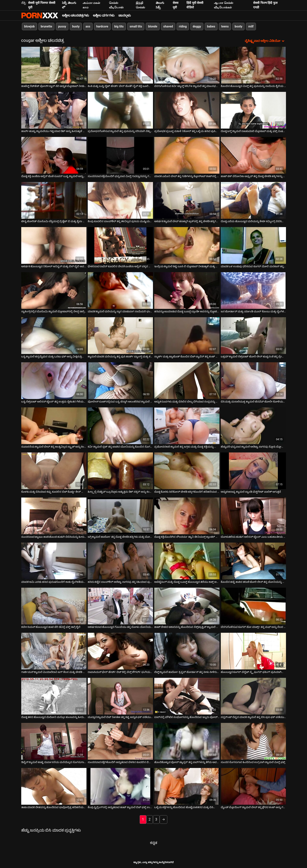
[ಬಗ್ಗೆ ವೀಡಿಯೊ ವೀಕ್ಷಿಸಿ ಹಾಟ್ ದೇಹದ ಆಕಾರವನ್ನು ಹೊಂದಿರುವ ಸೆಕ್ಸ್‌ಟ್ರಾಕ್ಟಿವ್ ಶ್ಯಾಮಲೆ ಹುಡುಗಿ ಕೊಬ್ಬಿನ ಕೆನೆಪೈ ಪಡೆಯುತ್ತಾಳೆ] (187, 606)
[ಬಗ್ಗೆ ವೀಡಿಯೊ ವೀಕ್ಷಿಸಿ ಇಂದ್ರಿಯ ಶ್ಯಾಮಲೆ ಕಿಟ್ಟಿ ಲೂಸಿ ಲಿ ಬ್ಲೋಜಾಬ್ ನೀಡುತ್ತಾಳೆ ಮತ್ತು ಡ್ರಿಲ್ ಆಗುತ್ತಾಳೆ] (187, 245)
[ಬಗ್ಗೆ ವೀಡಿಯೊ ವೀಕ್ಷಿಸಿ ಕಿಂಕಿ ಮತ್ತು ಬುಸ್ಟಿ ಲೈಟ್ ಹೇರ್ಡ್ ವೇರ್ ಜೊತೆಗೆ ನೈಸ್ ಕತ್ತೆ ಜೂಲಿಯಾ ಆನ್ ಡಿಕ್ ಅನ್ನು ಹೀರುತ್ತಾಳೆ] (120, 65)
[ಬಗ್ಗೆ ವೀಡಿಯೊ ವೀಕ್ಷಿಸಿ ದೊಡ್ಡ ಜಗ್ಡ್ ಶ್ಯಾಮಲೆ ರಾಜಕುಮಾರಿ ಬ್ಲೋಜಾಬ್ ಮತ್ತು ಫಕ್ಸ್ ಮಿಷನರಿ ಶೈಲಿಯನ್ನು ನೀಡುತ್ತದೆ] (253, 110)
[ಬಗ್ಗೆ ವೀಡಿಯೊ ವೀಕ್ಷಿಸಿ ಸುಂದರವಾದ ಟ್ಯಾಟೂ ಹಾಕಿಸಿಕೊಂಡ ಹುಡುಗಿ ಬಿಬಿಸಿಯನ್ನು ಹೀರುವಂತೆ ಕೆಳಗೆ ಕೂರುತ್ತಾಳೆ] (54, 516)
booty (238, 26)
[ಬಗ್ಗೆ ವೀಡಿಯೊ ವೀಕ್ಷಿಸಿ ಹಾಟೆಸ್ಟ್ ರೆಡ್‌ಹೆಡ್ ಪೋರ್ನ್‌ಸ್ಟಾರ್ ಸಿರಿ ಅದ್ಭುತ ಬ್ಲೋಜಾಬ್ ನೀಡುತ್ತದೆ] (54, 65)
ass (88, 26)
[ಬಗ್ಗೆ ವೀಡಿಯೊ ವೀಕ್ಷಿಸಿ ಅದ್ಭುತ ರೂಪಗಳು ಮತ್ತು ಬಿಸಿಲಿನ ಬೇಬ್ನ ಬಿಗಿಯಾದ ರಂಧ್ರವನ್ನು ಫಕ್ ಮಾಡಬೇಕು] (187, 381)
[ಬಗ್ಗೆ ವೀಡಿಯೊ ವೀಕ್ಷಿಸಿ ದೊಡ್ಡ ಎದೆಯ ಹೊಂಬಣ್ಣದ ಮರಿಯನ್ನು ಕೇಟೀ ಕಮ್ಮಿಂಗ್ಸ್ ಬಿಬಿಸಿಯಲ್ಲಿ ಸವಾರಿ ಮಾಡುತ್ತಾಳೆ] (253, 200)
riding (183, 26)
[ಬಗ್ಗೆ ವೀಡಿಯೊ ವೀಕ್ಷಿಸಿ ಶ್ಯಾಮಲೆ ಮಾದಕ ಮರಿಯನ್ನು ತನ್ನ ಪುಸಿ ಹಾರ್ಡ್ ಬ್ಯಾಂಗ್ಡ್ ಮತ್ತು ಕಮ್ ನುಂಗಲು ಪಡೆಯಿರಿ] (120, 336)
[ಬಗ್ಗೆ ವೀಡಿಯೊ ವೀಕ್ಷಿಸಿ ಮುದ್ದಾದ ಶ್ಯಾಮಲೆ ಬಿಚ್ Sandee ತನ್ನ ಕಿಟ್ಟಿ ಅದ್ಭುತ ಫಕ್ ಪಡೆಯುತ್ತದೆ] (120, 696)
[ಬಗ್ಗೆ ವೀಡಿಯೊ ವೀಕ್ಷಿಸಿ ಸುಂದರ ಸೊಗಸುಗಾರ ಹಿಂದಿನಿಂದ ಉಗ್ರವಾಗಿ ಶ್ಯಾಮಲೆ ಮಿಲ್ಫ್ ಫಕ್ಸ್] (253, 741)
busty (76, 26)
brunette (46, 26)
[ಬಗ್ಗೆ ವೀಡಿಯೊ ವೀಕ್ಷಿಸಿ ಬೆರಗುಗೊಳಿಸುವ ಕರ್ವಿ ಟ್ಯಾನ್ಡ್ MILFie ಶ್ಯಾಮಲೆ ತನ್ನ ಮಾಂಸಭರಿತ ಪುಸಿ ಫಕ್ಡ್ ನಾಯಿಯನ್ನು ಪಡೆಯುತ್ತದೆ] (187, 65)
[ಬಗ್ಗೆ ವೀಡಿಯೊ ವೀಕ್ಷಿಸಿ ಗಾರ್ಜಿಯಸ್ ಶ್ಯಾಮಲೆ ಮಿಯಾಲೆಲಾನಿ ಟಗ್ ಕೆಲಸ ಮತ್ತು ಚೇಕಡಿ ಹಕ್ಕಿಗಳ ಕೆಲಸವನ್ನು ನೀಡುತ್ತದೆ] (54, 651)
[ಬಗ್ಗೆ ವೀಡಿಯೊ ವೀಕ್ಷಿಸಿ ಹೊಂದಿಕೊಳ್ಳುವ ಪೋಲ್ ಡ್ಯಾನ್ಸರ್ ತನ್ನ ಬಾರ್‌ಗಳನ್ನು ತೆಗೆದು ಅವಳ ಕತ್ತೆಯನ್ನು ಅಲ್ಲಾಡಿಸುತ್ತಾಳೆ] (187, 741)
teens (225, 26)
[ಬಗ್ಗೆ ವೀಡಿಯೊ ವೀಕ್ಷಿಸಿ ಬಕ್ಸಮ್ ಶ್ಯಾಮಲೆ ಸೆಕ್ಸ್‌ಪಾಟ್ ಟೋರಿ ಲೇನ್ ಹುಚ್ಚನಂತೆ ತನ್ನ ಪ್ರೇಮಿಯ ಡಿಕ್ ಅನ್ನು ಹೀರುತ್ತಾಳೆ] (253, 336)
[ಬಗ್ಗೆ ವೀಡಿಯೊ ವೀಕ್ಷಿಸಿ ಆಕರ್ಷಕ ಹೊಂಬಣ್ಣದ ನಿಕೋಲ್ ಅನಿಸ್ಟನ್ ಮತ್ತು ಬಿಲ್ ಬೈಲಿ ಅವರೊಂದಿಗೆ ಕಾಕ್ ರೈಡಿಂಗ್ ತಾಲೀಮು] (54, 245)
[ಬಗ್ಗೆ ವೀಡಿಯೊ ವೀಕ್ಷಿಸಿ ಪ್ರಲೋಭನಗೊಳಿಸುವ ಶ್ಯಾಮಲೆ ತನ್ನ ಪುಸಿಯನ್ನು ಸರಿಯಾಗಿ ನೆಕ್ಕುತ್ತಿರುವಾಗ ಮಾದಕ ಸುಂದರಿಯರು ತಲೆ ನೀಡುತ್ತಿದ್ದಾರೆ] (120, 110)
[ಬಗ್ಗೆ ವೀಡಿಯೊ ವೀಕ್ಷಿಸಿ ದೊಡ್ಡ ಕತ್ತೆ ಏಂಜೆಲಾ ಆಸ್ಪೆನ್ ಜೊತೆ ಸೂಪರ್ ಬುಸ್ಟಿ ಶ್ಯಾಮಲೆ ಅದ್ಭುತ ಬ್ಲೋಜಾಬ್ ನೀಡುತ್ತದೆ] (54, 155)
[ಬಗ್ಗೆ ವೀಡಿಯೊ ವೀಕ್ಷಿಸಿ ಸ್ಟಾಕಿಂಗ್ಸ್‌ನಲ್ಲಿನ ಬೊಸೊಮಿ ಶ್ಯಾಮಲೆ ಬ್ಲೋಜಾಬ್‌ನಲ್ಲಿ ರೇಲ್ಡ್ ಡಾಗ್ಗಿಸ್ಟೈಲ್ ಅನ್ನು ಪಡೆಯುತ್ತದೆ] (54, 291)
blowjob (29, 26)
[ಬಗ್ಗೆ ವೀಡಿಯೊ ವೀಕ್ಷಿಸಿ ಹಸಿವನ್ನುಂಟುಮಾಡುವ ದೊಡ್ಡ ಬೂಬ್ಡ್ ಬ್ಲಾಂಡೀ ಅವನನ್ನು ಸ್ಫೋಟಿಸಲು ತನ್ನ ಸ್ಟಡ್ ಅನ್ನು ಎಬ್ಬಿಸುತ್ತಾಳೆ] (187, 291)
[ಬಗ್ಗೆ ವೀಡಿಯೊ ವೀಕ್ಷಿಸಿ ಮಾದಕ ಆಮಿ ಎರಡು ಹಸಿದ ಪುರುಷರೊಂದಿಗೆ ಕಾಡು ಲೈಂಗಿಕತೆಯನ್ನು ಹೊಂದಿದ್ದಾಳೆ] (54, 561)
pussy (62, 26)
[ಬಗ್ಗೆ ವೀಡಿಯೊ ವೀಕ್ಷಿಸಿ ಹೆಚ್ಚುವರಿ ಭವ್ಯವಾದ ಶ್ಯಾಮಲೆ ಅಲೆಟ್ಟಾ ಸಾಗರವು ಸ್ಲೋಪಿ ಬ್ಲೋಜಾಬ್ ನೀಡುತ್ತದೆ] (253, 426)
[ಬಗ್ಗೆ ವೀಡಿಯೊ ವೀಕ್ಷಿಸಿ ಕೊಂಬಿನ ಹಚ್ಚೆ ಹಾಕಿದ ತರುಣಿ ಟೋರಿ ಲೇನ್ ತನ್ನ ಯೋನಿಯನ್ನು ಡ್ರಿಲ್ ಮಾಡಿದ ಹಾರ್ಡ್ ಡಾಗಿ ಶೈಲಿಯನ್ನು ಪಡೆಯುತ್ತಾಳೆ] (253, 561)
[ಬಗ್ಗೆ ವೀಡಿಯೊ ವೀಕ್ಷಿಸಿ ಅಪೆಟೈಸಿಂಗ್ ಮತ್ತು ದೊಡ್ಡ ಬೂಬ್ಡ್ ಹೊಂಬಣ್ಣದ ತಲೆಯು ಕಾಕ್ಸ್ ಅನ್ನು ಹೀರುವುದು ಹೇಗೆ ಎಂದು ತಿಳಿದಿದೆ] (187, 561)
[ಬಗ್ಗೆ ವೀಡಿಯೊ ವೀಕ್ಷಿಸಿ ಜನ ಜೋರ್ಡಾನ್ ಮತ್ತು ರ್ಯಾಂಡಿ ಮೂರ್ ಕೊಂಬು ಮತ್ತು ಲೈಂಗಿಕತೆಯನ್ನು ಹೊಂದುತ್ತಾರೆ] (253, 291)
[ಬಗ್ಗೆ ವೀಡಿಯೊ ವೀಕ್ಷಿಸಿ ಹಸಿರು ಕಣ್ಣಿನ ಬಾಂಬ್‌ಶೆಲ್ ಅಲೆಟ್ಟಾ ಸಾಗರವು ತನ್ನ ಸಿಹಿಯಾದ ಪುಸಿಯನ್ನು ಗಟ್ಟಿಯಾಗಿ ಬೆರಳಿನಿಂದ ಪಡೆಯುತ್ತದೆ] (120, 561)
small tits (136, 26)
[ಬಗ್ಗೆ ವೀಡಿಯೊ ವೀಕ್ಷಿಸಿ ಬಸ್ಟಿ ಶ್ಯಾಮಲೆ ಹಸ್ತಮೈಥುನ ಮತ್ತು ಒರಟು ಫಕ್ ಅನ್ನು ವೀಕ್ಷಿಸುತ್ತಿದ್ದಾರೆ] (54, 336)
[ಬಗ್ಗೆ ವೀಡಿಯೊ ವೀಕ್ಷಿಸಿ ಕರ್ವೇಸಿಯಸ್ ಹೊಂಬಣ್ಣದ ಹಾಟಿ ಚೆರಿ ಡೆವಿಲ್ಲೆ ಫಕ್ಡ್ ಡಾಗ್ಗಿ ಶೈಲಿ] (54, 606)
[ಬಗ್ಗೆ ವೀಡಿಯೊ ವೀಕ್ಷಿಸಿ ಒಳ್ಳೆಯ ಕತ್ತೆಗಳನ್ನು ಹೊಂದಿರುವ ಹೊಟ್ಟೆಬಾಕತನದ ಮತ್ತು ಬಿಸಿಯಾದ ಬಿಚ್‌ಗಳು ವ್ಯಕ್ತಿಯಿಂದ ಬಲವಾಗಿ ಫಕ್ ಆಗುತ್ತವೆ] (187, 786)
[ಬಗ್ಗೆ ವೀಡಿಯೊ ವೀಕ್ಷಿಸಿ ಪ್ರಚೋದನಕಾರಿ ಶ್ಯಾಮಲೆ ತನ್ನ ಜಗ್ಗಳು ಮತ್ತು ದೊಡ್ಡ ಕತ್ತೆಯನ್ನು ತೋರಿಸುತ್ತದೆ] (187, 426)
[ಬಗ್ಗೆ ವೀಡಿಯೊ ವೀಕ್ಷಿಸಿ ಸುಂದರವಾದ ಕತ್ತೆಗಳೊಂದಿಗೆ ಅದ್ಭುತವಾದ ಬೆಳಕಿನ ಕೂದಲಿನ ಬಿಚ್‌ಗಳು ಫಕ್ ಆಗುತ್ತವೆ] (120, 741)
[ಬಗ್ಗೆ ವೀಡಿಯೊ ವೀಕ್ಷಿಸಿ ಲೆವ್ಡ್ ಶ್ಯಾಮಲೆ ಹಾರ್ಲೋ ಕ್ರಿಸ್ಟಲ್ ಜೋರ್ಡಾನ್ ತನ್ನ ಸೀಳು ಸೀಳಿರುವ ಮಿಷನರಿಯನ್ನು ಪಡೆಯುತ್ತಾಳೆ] (187, 651)
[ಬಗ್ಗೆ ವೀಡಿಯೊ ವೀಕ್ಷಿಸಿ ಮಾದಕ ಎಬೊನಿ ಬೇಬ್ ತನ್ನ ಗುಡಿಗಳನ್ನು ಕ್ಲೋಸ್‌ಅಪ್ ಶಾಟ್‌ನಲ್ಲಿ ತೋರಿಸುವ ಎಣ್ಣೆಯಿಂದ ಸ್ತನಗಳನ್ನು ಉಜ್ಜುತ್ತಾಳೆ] (187, 155)
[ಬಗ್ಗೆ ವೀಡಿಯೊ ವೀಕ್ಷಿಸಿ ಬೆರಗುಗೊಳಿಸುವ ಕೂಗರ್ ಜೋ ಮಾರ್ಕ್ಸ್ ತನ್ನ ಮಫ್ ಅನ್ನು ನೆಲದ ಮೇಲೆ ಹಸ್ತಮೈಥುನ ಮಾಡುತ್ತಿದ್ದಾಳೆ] (253, 606)
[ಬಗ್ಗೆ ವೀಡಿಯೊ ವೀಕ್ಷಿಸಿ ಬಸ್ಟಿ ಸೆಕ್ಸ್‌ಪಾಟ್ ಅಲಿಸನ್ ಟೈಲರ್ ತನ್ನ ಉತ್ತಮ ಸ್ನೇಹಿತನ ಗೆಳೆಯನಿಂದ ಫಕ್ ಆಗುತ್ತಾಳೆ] (54, 381)
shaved (168, 26)
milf (251, 26)
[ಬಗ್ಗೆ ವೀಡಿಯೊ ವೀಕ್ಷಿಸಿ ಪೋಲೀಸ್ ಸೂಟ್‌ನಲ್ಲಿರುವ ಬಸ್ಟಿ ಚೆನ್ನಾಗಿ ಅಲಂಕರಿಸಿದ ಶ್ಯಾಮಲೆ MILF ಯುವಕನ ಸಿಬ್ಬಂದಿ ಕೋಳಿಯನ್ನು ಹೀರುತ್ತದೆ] (120, 381)
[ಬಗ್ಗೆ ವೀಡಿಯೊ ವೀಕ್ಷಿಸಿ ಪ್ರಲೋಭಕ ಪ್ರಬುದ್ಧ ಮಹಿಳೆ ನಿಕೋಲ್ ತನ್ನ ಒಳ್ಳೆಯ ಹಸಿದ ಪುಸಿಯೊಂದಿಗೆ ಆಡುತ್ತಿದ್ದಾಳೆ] (187, 110)
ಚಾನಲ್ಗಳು (125, 15)
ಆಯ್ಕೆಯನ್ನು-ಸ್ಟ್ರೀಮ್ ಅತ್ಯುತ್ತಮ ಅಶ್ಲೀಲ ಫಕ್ (40, 15)
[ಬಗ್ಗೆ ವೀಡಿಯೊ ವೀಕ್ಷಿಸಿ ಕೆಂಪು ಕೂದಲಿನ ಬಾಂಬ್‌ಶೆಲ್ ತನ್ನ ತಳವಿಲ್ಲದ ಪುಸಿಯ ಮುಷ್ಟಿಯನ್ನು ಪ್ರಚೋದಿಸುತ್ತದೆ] (120, 200)
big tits (119, 26)
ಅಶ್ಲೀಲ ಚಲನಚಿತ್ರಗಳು (76, 15)
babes (211, 26)
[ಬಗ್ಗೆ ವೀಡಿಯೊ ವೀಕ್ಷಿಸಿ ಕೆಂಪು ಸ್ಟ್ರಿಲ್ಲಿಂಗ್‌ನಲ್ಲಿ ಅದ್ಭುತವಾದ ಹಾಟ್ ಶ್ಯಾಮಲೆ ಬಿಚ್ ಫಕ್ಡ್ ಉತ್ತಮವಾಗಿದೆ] (120, 786)
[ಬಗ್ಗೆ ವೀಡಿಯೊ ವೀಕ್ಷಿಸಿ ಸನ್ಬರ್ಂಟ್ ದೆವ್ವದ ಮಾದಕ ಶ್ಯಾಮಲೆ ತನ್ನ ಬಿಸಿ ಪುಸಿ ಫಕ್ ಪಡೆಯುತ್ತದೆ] (253, 696)
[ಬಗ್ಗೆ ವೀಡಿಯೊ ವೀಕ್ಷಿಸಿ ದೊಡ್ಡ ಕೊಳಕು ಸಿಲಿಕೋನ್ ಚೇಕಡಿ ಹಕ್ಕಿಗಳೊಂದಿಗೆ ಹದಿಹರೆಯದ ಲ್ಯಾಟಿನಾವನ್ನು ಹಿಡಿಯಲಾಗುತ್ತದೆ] (187, 471)
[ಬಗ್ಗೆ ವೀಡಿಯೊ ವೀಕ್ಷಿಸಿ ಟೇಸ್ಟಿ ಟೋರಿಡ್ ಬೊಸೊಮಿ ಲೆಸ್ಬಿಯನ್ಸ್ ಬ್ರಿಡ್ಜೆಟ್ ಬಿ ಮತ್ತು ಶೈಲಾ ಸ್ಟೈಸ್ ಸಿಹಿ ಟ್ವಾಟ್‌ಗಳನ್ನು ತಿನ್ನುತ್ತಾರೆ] (54, 200)
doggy (197, 26)
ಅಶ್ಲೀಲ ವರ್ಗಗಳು (104, 15)
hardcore (102, 26)
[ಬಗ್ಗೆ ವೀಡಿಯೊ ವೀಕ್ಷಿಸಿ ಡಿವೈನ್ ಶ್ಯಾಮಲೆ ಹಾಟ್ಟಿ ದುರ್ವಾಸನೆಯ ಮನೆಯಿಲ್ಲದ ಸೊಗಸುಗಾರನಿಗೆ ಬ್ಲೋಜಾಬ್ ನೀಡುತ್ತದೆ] (54, 741)
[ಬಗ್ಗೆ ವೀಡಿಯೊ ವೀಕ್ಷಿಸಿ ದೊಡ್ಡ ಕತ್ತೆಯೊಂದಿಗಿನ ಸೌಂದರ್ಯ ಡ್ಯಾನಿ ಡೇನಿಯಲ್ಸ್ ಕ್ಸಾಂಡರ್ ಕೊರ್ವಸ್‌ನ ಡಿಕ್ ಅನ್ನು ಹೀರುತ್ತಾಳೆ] (187, 516)
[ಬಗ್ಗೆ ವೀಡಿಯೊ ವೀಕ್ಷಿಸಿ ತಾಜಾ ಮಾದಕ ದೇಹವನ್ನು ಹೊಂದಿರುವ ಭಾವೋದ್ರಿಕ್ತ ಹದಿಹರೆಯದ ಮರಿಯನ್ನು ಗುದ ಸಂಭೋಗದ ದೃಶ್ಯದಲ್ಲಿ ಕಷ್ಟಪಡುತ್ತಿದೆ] (54, 786)
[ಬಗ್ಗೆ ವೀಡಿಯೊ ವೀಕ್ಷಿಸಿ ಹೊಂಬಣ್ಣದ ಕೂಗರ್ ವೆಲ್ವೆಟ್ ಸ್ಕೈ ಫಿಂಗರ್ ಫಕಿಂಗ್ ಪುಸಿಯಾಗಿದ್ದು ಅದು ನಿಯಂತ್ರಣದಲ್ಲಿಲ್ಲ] (253, 651)
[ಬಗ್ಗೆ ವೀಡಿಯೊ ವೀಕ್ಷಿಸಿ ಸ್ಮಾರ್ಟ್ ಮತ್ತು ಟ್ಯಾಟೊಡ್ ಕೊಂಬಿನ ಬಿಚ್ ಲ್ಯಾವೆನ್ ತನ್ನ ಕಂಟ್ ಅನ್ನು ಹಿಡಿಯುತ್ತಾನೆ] (187, 336)
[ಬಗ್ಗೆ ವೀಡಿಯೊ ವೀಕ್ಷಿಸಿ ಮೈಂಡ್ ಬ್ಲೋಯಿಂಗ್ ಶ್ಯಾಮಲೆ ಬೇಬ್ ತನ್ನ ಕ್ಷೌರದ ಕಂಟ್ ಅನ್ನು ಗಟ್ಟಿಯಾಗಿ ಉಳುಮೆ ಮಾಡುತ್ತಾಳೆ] (253, 786)
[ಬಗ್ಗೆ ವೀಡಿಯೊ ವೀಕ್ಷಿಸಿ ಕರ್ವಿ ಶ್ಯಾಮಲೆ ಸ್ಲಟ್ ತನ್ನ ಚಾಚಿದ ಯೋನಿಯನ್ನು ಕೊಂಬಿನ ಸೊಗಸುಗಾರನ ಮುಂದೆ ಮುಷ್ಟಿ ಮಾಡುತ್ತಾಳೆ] (120, 426)
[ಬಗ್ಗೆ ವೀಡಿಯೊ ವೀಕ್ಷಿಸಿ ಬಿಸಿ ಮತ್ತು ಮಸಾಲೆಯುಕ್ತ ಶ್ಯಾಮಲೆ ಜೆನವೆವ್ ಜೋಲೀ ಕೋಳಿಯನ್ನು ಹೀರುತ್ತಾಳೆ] (253, 381)
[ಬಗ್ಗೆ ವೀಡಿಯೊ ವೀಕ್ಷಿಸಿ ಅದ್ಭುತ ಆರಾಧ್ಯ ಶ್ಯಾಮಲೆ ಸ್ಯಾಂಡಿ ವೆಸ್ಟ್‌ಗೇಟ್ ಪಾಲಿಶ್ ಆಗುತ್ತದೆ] (253, 471)
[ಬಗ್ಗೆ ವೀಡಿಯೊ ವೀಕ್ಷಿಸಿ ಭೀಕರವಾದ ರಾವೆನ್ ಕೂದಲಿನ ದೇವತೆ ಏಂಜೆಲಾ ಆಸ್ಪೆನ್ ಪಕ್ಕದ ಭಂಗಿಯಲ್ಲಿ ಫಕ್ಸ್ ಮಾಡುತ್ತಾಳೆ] (120, 245)
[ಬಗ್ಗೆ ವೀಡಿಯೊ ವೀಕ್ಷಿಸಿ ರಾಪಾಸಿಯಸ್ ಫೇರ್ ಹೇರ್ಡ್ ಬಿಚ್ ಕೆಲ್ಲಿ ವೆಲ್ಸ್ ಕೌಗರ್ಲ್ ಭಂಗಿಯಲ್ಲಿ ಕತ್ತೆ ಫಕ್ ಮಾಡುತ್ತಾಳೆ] (120, 651)
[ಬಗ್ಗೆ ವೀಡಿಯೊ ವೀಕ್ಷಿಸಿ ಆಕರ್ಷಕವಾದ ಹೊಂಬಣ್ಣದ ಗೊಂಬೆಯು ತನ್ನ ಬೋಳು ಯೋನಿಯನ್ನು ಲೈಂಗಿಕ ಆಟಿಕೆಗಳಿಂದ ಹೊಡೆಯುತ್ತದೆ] (120, 606)
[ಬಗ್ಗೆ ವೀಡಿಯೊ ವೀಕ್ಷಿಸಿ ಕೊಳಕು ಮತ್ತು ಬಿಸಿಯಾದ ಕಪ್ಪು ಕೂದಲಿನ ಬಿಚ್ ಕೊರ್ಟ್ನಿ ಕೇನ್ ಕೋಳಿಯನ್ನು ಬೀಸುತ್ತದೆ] (54, 471)
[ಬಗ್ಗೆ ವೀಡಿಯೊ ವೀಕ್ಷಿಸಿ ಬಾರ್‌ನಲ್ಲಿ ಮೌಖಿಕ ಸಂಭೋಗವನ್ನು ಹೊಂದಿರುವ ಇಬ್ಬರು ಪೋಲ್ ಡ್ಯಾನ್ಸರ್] (187, 696)
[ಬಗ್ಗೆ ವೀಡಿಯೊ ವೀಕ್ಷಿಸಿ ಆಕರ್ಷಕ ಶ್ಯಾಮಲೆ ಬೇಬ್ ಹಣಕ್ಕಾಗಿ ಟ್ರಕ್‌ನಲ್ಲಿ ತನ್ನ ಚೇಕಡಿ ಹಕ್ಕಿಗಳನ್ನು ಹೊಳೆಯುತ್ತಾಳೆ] (187, 200)
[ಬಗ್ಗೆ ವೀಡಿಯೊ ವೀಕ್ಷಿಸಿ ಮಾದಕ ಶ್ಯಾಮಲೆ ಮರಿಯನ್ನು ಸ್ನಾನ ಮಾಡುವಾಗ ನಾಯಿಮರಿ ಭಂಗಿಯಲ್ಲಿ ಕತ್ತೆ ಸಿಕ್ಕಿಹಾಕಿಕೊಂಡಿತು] (120, 291)
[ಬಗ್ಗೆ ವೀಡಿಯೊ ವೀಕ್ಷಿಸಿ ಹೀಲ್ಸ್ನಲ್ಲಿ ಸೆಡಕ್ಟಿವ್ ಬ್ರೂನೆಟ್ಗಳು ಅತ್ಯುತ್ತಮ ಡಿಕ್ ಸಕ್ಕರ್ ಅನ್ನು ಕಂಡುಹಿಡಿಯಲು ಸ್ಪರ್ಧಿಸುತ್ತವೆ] (120, 471)
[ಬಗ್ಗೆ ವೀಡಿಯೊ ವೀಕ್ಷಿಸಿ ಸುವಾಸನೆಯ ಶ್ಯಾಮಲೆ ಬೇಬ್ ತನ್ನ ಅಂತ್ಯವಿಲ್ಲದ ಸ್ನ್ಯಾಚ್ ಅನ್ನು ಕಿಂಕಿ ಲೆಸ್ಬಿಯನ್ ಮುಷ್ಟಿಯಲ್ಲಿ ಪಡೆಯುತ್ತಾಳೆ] (54, 426)
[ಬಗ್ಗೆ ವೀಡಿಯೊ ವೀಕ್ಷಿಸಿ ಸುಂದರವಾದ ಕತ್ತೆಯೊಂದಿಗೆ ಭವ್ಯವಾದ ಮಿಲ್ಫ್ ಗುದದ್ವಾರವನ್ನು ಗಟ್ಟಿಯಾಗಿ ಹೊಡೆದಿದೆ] (120, 155)
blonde (153, 26)
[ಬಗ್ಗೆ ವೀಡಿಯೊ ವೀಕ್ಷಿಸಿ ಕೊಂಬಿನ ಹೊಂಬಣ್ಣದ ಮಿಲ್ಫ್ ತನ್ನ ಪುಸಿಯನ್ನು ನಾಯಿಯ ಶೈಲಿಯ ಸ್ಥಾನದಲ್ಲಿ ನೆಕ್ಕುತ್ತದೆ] (253, 65)
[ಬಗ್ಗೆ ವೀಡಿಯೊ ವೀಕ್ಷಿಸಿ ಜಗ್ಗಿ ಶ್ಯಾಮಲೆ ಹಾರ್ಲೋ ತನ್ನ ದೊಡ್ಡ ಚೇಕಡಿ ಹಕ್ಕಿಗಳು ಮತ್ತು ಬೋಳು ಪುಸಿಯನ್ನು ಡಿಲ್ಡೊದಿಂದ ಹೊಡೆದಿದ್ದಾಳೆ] (120, 516)
